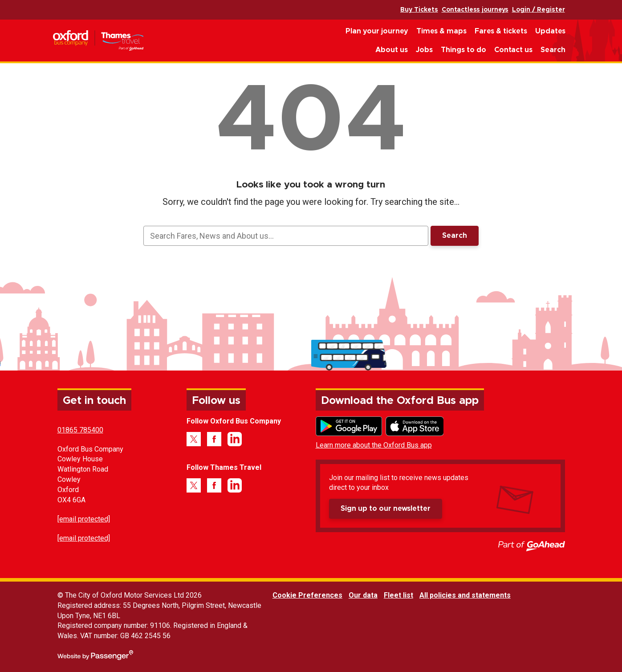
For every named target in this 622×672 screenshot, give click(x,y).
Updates (550, 31)
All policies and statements (465, 595)
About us (392, 50)
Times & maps (441, 31)
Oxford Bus (98, 41)
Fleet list (398, 595)
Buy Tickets (419, 10)
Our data (363, 595)
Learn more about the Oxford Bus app (374, 445)
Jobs (424, 50)
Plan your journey (377, 31)
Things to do (463, 50)
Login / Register (539, 10)
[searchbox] (286, 236)
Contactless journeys (475, 10)
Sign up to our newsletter (386, 509)
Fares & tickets (501, 31)
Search (553, 50)
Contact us (513, 50)
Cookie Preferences (307, 595)
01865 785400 (80, 430)
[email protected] (84, 519)
